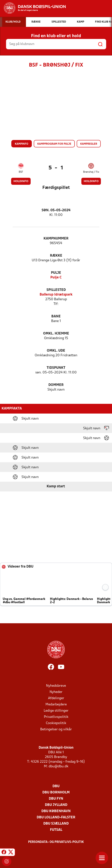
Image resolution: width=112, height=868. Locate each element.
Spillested (56, 290)
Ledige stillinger (56, 711)
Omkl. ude (56, 351)
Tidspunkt (56, 368)
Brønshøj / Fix (91, 172)
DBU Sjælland (56, 824)
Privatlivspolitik (56, 717)
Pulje (56, 273)
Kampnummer (56, 239)
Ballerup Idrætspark (56, 295)
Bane (56, 316)
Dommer (56, 385)
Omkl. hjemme (56, 334)
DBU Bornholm (56, 793)
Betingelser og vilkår (56, 729)
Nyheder (56, 692)
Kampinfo (22, 144)
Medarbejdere (56, 705)
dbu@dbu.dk (58, 766)
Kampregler (89, 144)
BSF (21, 172)
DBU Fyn (56, 799)
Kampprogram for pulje (54, 144)
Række (56, 256)
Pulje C (56, 278)
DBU (56, 786)
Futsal (56, 830)
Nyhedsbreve (56, 686)
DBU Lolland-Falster (56, 817)
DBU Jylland (56, 805)
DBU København (56, 811)
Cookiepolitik (56, 723)
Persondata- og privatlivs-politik (56, 842)
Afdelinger (56, 698)
